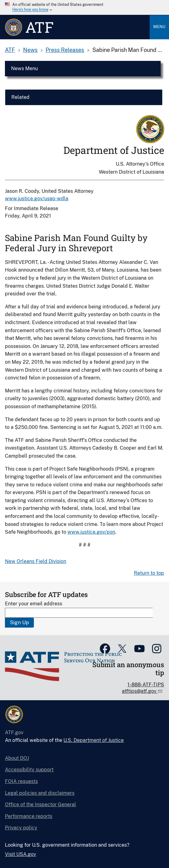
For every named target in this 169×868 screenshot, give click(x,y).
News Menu (24, 68)
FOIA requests (21, 781)
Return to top (149, 573)
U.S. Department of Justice (94, 740)
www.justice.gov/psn (91, 532)
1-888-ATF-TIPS (146, 685)
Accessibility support (29, 770)
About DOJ (17, 758)
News (30, 50)
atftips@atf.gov (140, 691)
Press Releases (65, 50)
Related (20, 97)
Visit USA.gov (20, 854)
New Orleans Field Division (36, 561)
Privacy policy (21, 828)
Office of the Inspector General (40, 804)
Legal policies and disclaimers (40, 793)
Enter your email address (34, 604)
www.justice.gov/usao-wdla (37, 199)
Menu (159, 27)
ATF (10, 50)
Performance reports (29, 816)
